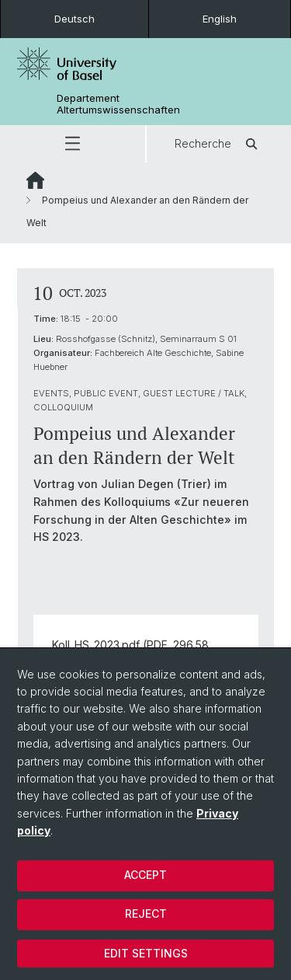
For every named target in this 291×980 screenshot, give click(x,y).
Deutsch (74, 19)
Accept (145, 875)
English (220, 19)
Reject (146, 914)
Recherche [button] (218, 144)
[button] (73, 144)
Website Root (35, 180)
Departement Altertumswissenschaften (118, 104)
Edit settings (146, 953)
